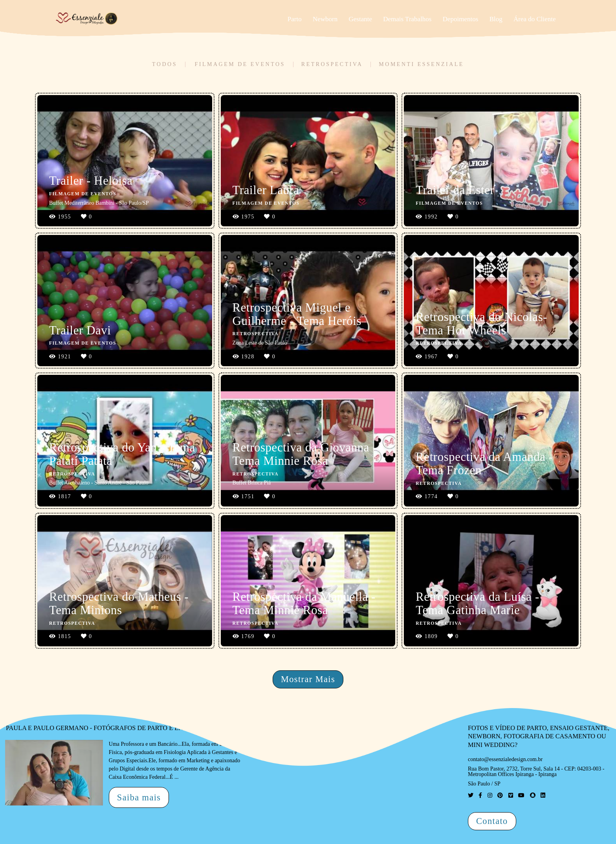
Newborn (325, 19)
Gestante (360, 19)
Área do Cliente (535, 19)
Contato (492, 821)
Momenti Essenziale (421, 64)
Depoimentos (461, 19)
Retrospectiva (332, 64)
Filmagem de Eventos (240, 64)
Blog (496, 19)
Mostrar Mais (308, 679)
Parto (295, 19)
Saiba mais (139, 797)
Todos (165, 64)
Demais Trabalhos (407, 19)
